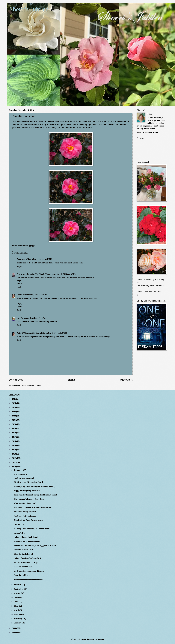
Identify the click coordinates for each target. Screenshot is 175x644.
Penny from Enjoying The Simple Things (34, 274)
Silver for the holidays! (23, 554)
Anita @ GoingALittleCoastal (29, 333)
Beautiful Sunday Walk (24, 550)
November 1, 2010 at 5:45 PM (35, 295)
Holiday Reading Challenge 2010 (27, 558)
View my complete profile (147, 132)
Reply (19, 266)
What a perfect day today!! (25, 503)
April (17, 610)
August (18, 593)
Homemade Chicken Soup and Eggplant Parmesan (35, 546)
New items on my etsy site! (25, 512)
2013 (14, 454)
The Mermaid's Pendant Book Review (30, 499)
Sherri (151, 114)
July (16, 597)
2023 (14, 412)
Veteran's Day (20, 533)
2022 (14, 416)
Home (71, 380)
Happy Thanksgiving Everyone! (27, 491)
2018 (14, 433)
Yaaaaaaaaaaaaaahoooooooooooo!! (28, 579)
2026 (14, 399)
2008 (14, 632)
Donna (19, 295)
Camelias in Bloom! (22, 575)
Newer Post (16, 380)
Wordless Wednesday (23, 567)
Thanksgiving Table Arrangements (28, 520)
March (17, 614)
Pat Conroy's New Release (25, 516)
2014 (14, 450)
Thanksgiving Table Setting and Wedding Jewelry (35, 486)
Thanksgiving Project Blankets (27, 541)
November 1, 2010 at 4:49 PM (64, 274)
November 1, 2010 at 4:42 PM (40, 259)
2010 (14, 467)
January (18, 623)
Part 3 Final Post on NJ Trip (26, 562)
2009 (14, 628)
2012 (14, 458)
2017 (14, 437)
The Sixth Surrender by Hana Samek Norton (33, 507)
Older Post (126, 380)
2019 (14, 429)
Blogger (101, 639)
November (19, 474)
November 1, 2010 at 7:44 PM (33, 318)
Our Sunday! (19, 524)
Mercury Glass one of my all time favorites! (32, 529)
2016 (14, 441)
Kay (18, 318)
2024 (14, 407)
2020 (14, 424)
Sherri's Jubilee (29, 9)
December (19, 470)
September (19, 589)
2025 (14, 403)
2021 (14, 420)
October (18, 585)
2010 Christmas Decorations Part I (28, 482)
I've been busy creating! (24, 478)
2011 (14, 462)
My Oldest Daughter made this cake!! (29, 571)
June (16, 602)
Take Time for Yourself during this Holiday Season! (35, 495)
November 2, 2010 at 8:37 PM (55, 333)
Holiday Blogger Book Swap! (26, 537)
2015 (14, 445)
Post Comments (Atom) (31, 386)
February (18, 619)
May (16, 606)
